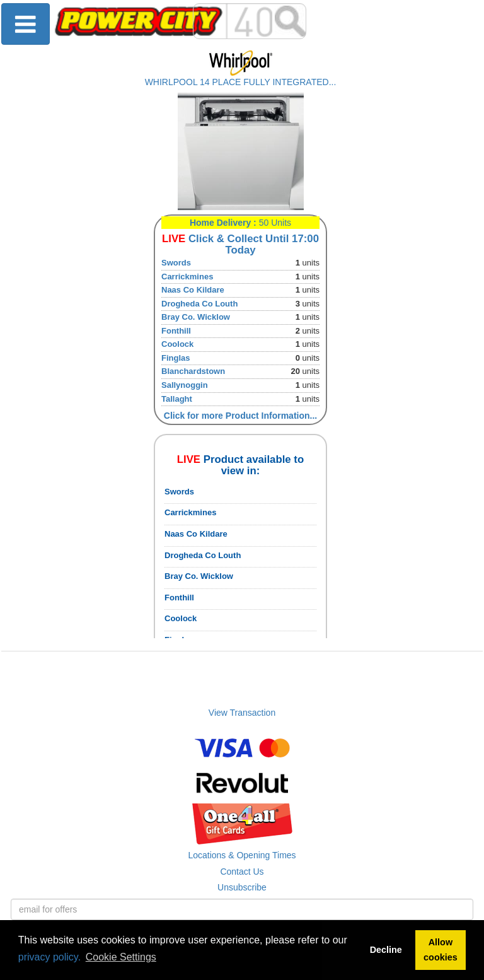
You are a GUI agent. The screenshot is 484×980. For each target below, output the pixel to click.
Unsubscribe (242, 887)
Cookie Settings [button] (121, 957)
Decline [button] (386, 950)
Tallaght (177, 399)
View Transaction (242, 713)
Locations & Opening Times (242, 855)
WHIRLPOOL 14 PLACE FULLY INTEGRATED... (241, 82)
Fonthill (176, 331)
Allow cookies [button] (441, 950)
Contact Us (242, 872)
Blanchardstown (193, 371)
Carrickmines (187, 277)
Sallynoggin (185, 385)
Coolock (177, 344)
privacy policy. (49, 957)
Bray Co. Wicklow (196, 317)
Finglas (176, 358)
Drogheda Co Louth (199, 304)
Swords (176, 263)
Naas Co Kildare (193, 290)
